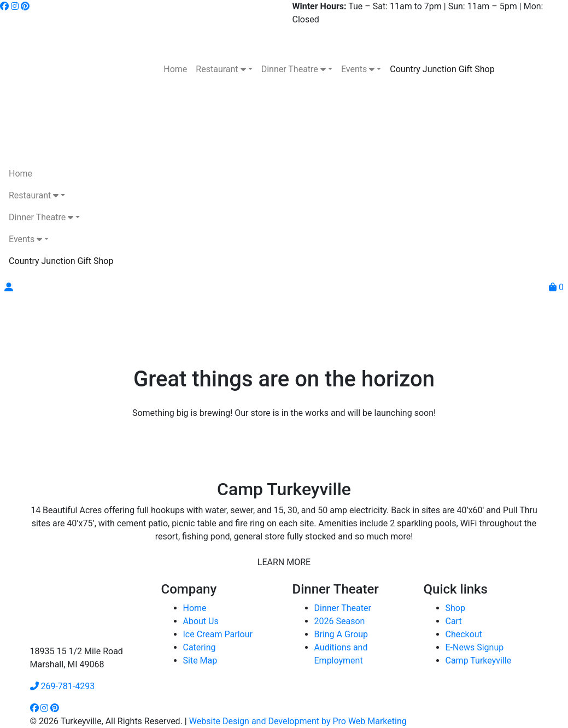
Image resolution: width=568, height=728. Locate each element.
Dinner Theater (343, 608)
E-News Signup (475, 647)
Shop (455, 608)
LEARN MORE (284, 562)
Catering (200, 647)
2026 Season (340, 621)
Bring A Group (341, 634)
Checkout (464, 634)
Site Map (200, 661)
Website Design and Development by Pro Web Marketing (298, 721)
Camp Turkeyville (479, 661)
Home (195, 608)
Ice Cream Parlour (218, 634)
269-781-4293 (63, 686)
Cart (454, 621)
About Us (201, 621)
